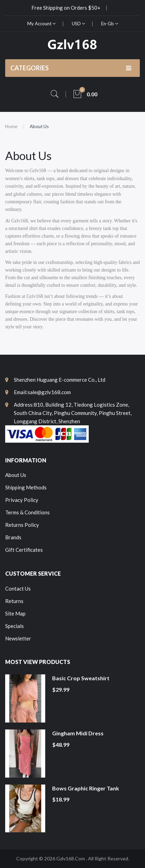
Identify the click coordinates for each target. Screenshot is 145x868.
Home (11, 126)
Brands (13, 537)
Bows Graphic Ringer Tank (86, 788)
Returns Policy (22, 525)
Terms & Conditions (27, 512)
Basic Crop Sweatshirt (81, 678)
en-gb (110, 24)
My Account (41, 24)
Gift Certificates (24, 550)
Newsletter (18, 638)
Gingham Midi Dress (78, 733)
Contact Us (18, 588)
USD (78, 24)
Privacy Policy (22, 500)
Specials (14, 626)
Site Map (15, 613)
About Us (39, 126)
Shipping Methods (26, 487)
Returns (14, 601)
